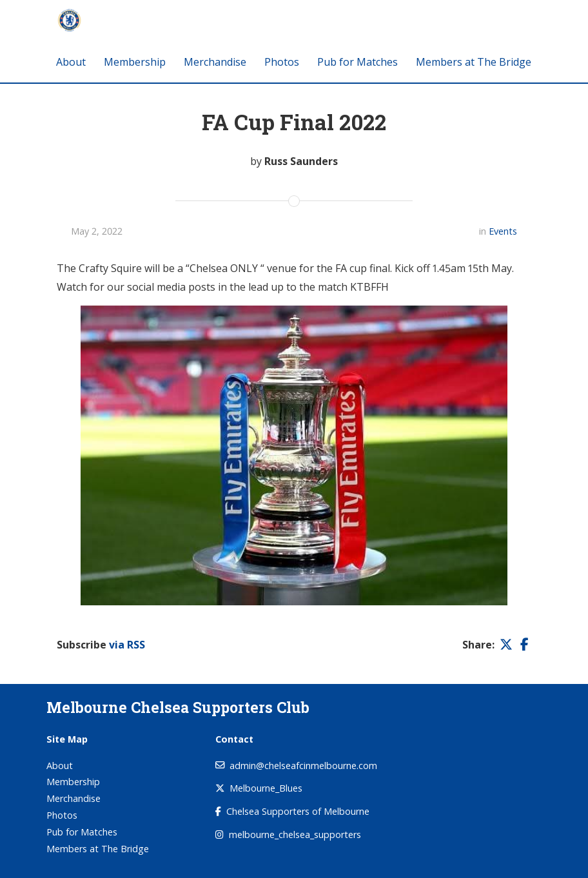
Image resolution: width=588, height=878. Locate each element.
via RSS (127, 645)
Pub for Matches (358, 62)
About (71, 62)
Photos (282, 62)
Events (503, 231)
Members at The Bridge (474, 62)
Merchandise (215, 62)
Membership (135, 62)
